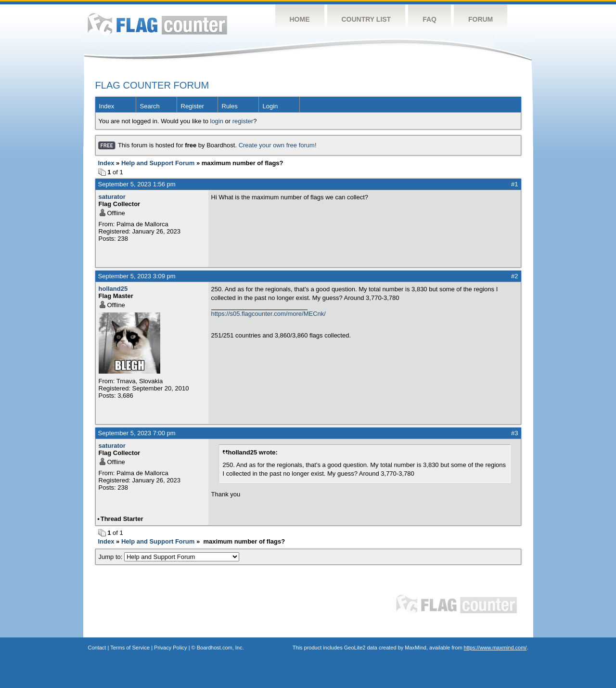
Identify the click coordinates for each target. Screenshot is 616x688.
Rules (230, 106)
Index (107, 106)
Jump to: (169, 557)
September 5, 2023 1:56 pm (137, 184)
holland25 (113, 289)
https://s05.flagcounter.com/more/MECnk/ (269, 314)
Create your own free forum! (278, 145)
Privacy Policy (170, 648)
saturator (112, 197)
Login (270, 106)
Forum (481, 19)
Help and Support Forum (158, 163)
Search (150, 106)
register (243, 121)
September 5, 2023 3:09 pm (137, 276)
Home (300, 19)
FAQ (430, 19)
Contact (97, 648)
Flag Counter (157, 24)
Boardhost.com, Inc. (220, 648)
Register (192, 106)
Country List (366, 19)
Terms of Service (130, 648)
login (217, 121)
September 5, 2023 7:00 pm (137, 433)
